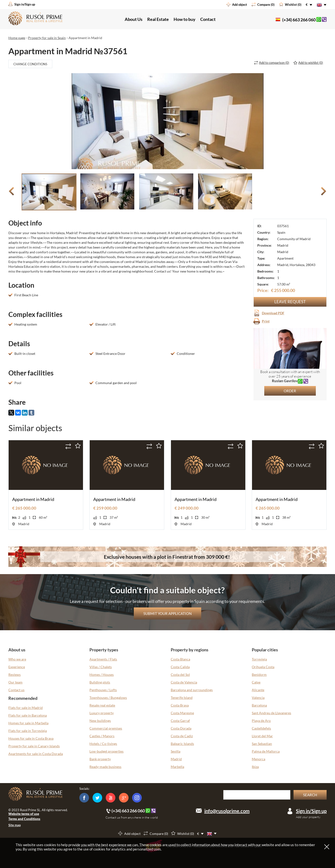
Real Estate (158, 19)
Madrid (176, 759)
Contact (208, 19)
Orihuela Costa (263, 667)
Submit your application (167, 613)
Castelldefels (261, 728)
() (274, 63)
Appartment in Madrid (33, 499)
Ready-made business (105, 767)
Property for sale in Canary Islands (34, 746)
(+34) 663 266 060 (299, 20)
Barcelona (259, 705)
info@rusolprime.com (227, 811)
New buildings (100, 721)
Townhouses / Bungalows (108, 698)
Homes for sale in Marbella (28, 723)
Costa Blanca (180, 659)
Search (310, 795)
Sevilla (176, 751)
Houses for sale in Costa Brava (31, 738)
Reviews (15, 675)
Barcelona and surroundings (192, 690)
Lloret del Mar (262, 736)
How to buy (185, 19)
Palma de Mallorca (266, 751)
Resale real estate (102, 705)
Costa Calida (180, 667)
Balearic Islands (182, 744)
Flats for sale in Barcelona (28, 715)
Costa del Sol (180, 675)
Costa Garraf (180, 721)
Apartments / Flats (103, 659)
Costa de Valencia (184, 682)
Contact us (16, 690)
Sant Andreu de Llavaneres (271, 713)
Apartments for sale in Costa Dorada (36, 754)
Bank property (100, 759)
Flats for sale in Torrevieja (28, 731)
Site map (15, 825)
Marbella (177, 767)
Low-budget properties (106, 751)
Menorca (259, 759)
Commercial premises (106, 728)
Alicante (258, 690)
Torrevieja (259, 659)
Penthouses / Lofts (103, 690)
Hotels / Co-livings (103, 744)
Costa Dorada (181, 728)
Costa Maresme (182, 713)
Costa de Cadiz (182, 736)
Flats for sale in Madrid (26, 708)
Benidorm (259, 675)
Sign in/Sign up (311, 811)
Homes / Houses (102, 675)
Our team (15, 682)
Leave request (290, 302)
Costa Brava (180, 705)
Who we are (17, 659)
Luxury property (102, 713)
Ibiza (255, 767)
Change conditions (30, 64)
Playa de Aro (261, 721)
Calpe (256, 682)
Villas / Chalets (101, 667)
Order (290, 391)
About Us (134, 19)
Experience (17, 667)
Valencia (258, 698)
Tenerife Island (182, 698)
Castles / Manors (102, 736)
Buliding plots (100, 682)
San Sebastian (262, 744)
